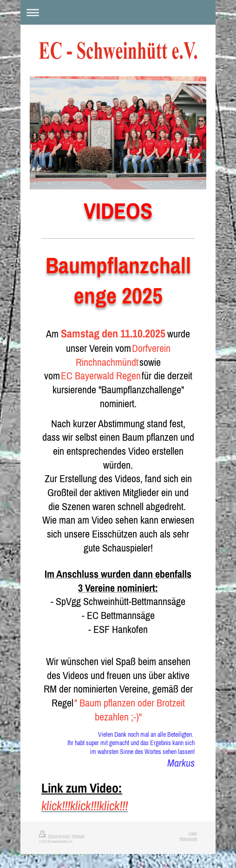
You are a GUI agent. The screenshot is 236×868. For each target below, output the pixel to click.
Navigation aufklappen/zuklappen (118, 12)
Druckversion (55, 836)
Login (193, 833)
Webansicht (188, 839)
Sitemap (78, 836)
